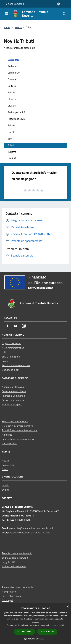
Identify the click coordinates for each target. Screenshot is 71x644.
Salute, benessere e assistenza (18, 439)
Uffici (5, 352)
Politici (5, 361)
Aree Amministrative (13, 348)
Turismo (12, 152)
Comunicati (8, 465)
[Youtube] (16, 326)
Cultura (12, 86)
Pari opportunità (16, 112)
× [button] (67, 607)
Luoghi (5, 485)
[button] (35, 639)
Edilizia (11, 92)
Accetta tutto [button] (24, 632)
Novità (18, 27)
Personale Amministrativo (16, 365)
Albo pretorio (9, 592)
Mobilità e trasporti (12, 404)
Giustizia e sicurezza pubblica (17, 426)
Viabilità (12, 158)
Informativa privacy (12, 596)
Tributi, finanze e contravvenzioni (20, 430)
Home (7, 27)
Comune (12, 79)
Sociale (11, 132)
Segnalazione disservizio (15, 558)
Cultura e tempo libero (14, 391)
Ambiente (13, 66)
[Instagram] (24, 326)
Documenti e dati (11, 370)
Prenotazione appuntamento (17, 553)
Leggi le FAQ (8, 562)
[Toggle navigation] (6, 14)
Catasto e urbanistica (13, 400)
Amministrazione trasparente (18, 587)
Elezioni (12, 99)
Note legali (8, 600)
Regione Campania (15, 4)
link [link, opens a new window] (63, 625)
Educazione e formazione (15, 421)
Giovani (12, 106)
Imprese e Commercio (13, 396)
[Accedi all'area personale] (59, 4)
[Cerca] (64, 14)
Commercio (14, 73)
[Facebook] (8, 326)
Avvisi (5, 469)
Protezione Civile (17, 119)
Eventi (5, 490)
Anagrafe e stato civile (14, 387)
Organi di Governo (12, 343)
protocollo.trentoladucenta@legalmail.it (29, 532)
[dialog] (35, 624)
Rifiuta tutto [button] (47, 632)
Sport (11, 139)
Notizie (6, 461)
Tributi (11, 145)
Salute (11, 125)
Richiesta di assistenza (14, 566)
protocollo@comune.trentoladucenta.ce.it (31, 528)
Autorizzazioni (9, 443)
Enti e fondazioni (11, 357)
